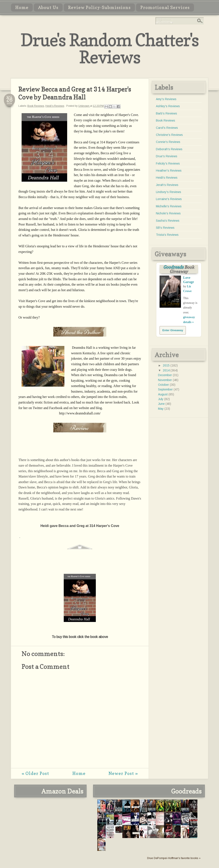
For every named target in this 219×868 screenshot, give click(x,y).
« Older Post (35, 773)
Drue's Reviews (167, 156)
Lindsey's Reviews (169, 192)
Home (22, 7)
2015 (167, 365)
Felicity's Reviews (168, 163)
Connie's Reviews (168, 142)
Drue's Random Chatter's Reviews (110, 48)
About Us (48, 7)
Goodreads (173, 267)
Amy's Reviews (166, 99)
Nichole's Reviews (168, 213)
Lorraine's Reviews (169, 199)
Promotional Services (165, 7)
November (165, 380)
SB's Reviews (165, 228)
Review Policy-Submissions (99, 7)
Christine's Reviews (169, 135)
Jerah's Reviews (167, 185)
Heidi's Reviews (55, 106)
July (161, 399)
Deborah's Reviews (169, 149)
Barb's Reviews (166, 113)
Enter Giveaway (173, 330)
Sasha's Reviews (168, 221)
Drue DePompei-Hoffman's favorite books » (174, 858)
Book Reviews (36, 106)
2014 (167, 370)
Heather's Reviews (169, 171)
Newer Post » (123, 773)
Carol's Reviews (167, 128)
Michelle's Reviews (169, 206)
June (162, 404)
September (166, 389)
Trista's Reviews (167, 235)
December (165, 375)
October (164, 385)
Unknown (84, 106)
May (161, 409)
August (163, 394)
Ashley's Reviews (168, 106)
